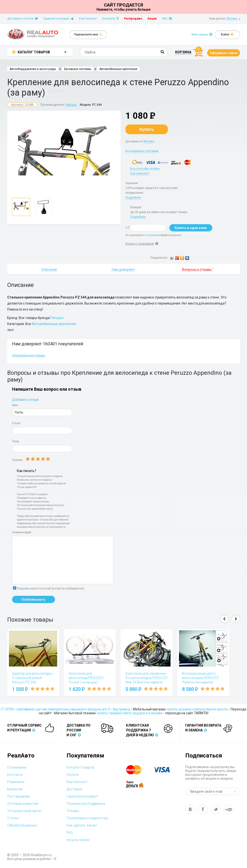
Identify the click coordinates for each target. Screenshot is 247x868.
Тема (16, 441)
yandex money (138, 784)
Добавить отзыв (25, 400)
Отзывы (73, 811)
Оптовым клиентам (23, 804)
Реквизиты (16, 782)
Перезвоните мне (88, 34)
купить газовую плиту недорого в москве (130, 713)
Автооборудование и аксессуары (33, 69)
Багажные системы (78, 69)
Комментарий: (22, 532)
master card (138, 770)
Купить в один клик (191, 228)
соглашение (151, 235)
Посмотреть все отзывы (29, 355)
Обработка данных (22, 825)
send (236, 791)
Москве (149, 141)
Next (236, 619)
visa (165, 770)
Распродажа (133, 19)
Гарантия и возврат (58, 19)
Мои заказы (202, 34)
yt (228, 809)
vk (190, 809)
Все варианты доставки (142, 151)
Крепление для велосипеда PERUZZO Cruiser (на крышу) (86, 678)
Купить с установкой (140, 244)
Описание (49, 270)
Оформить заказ (224, 53)
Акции (152, 19)
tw (216, 809)
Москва (232, 19)
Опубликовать (33, 599)
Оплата (72, 775)
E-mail (16, 423)
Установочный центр (24, 811)
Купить (147, 129)
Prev (225, 619)
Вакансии (15, 789)
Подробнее (133, 198)
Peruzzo (71, 105)
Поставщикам (18, 796)
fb (203, 809)
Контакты (110, 19)
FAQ (167, 19)
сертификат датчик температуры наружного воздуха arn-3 (63, 709)
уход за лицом (78, 840)
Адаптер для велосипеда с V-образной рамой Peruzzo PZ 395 (33, 678)
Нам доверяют (123, 270)
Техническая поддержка (86, 804)
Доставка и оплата (22, 19)
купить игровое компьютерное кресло (198, 709)
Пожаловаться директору (87, 818)
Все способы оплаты (145, 169)
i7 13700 (7, 709)
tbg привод (121, 709)
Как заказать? (140, 174)
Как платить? (88, 19)
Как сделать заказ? (82, 825)
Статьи (13, 818)
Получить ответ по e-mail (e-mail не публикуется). (49, 588)
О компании (17, 767)
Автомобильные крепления (118, 69)
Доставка (74, 789)
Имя (15, 405)
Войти (227, 34)
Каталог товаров (80, 767)
